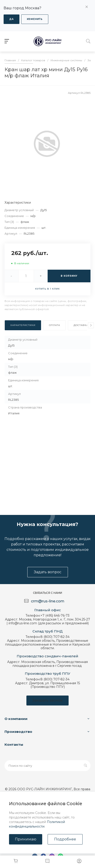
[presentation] (91, 325)
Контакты (14, 744)
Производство (18, 732)
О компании (16, 719)
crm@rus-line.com (48, 601)
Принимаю (26, 839)
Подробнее (65, 839)
